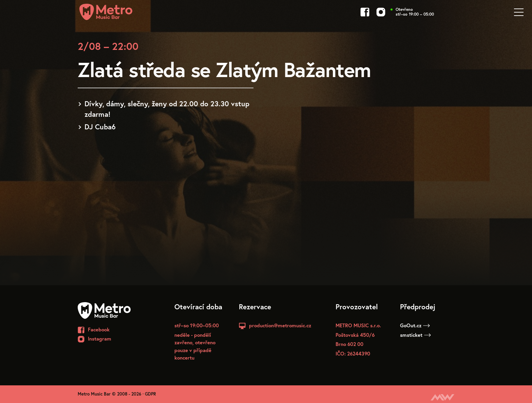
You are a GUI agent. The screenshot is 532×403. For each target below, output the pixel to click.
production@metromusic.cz (280, 325)
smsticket (415, 335)
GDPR (150, 394)
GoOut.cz (415, 325)
